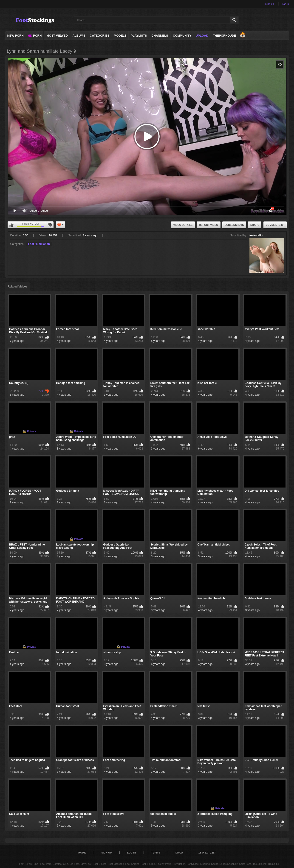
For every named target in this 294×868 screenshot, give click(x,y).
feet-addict (256, 235)
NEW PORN (15, 36)
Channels (160, 36)
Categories (100, 36)
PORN (35, 36)
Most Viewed (57, 36)
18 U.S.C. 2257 (207, 853)
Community (182, 36)
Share (255, 225)
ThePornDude (224, 36)
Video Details (183, 225)
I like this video (11, 225)
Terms (156, 853)
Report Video (208, 225)
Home (82, 853)
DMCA (179, 853)
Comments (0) (275, 225)
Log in (286, 4)
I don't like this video (50, 225)
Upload (202, 36)
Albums (79, 36)
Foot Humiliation (39, 244)
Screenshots (234, 225)
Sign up (270, 4)
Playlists (139, 36)
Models (120, 36)
